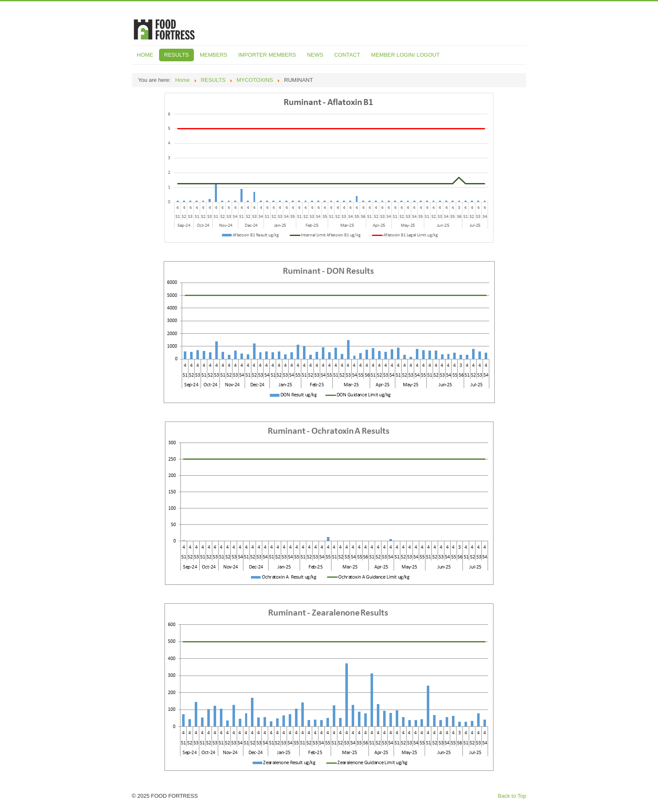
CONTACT (347, 55)
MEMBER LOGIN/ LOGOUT (405, 55)
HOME (145, 55)
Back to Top (512, 796)
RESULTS (176, 55)
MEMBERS (214, 55)
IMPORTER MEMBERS (267, 55)
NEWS (315, 55)
